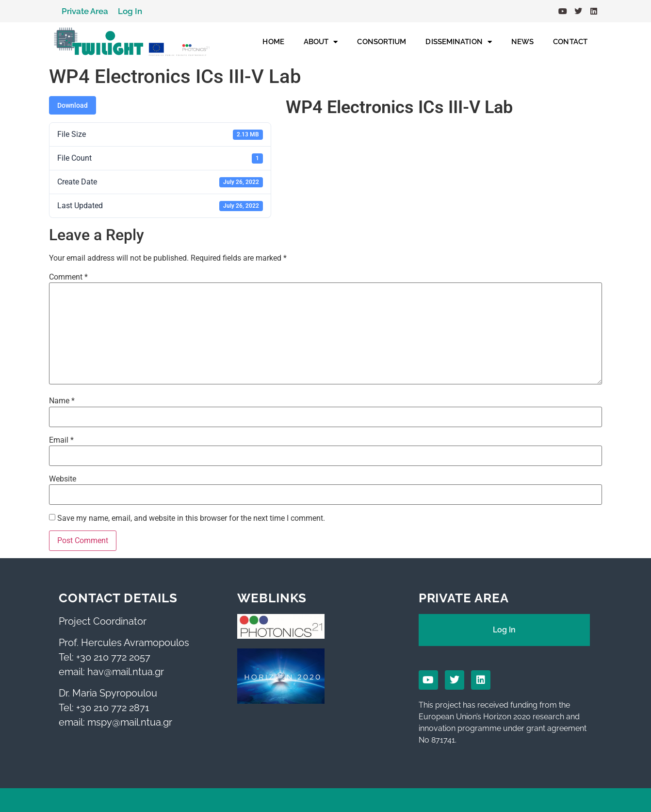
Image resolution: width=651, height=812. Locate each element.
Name (62, 401)
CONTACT (570, 42)
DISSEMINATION (458, 42)
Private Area (85, 11)
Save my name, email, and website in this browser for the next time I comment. (191, 518)
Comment (68, 277)
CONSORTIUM (382, 42)
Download (73, 105)
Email (61, 440)
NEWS (522, 42)
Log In (130, 11)
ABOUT (321, 42)
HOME (273, 42)
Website (63, 479)
